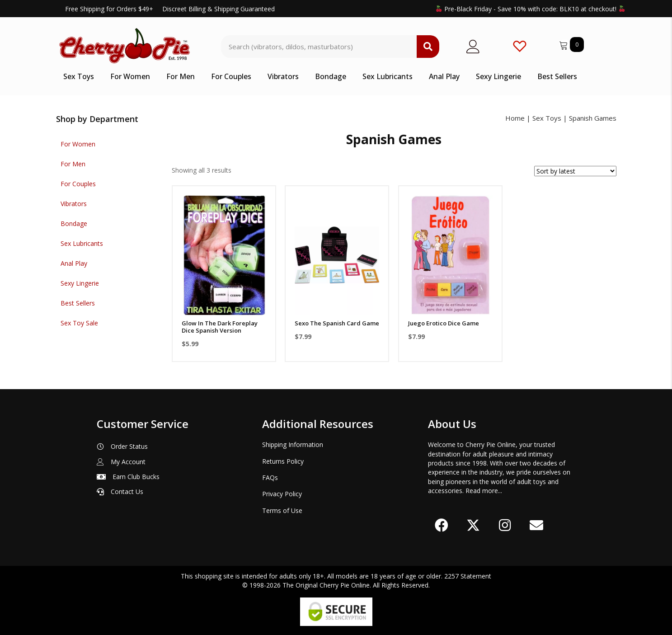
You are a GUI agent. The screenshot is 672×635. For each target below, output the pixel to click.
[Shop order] (575, 171)
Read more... (484, 491)
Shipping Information (293, 444)
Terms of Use (282, 510)
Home (515, 118)
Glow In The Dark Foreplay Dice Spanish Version (220, 327)
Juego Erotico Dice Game (444, 323)
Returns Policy (283, 461)
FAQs (270, 477)
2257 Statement (468, 576)
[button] (442, 525)
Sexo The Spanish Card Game (337, 323)
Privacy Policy (282, 494)
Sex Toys (547, 118)
